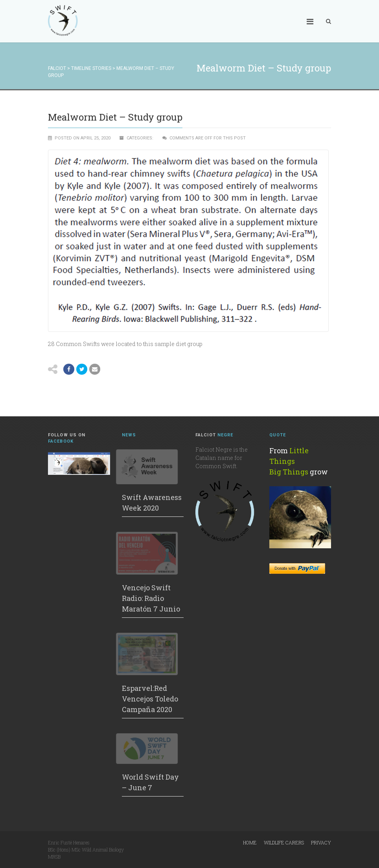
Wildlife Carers (284, 842)
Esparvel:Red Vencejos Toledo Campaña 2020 (150, 699)
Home (250, 842)
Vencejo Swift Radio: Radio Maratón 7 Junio (151, 598)
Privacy (321, 842)
